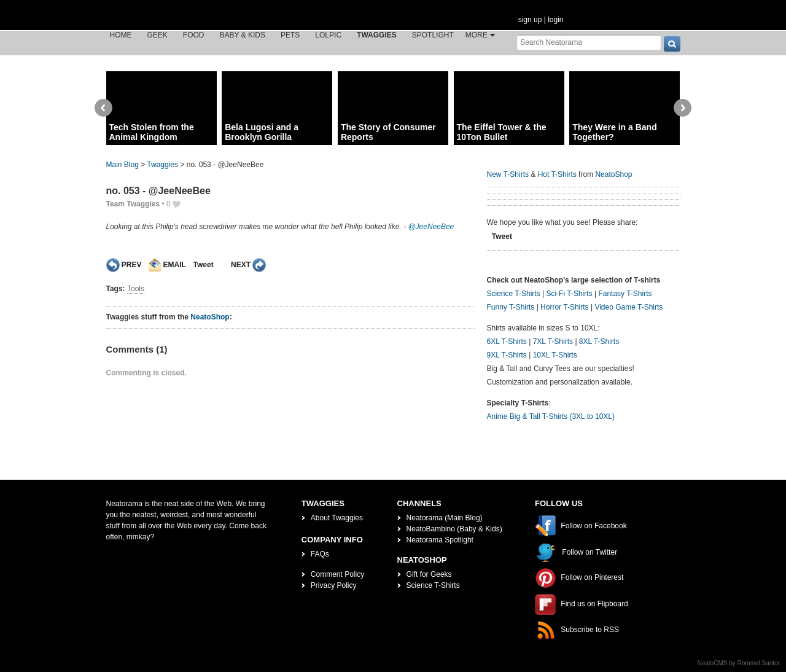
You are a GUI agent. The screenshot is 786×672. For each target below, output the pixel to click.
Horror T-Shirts (564, 307)
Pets (290, 35)
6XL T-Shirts (507, 342)
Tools (136, 289)
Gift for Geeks (429, 574)
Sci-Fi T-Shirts (569, 294)
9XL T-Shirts (507, 355)
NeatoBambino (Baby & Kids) (454, 529)
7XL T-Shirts (553, 342)
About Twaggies (337, 518)
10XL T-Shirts (555, 355)
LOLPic (328, 35)
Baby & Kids (243, 35)
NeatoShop (210, 317)
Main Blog (123, 165)
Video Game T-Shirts (628, 307)
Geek (158, 35)
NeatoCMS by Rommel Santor (739, 663)
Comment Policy (337, 574)
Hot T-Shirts (557, 174)
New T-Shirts (508, 174)
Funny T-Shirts (511, 307)
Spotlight (433, 35)
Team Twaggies (133, 204)
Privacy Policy (334, 585)
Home (121, 35)
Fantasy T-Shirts (625, 294)
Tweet (204, 265)
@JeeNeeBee (431, 227)
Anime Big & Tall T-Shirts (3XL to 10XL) (551, 416)
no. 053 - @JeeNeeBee (158, 191)
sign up (530, 20)
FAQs (320, 554)
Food (194, 35)
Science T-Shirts (514, 294)
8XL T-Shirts (599, 342)
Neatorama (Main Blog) (445, 518)
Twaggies (377, 35)
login (555, 20)
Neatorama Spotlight (440, 540)
